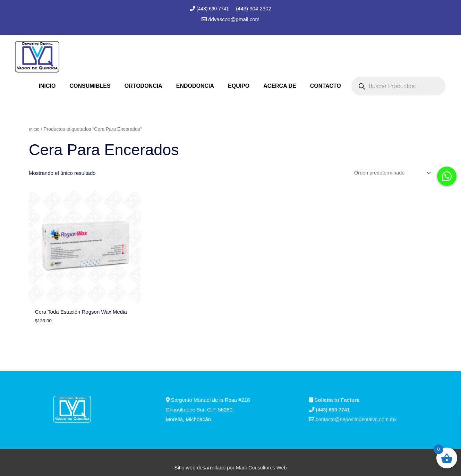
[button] (447, 176)
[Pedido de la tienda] (390, 172)
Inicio (34, 129)
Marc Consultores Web (261, 457)
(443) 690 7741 (213, 8)
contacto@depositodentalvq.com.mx (358, 409)
